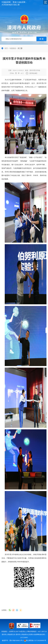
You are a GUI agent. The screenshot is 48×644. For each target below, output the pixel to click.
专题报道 (13, 48)
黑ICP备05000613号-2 (17, 640)
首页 (6, 48)
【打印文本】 (33, 73)
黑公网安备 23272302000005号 (35, 640)
